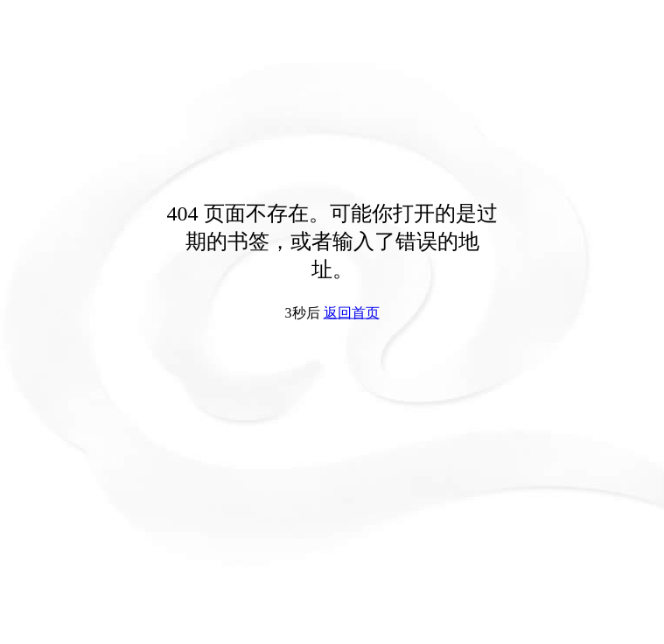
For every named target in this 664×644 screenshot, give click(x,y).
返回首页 (352, 313)
